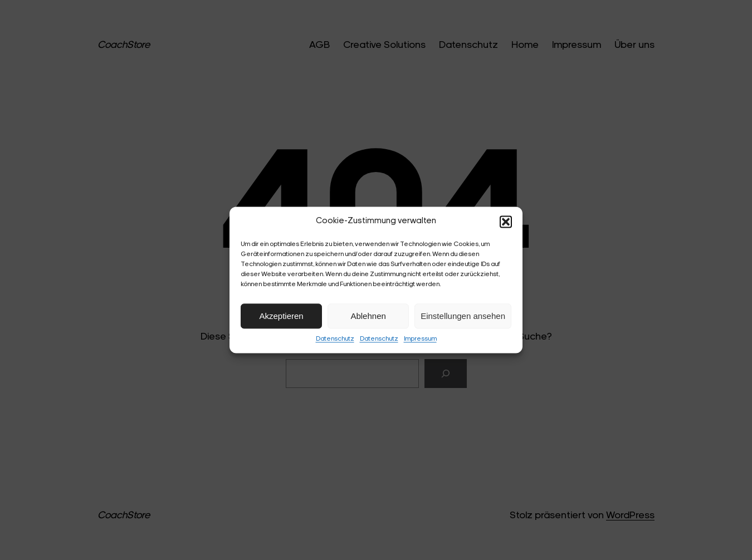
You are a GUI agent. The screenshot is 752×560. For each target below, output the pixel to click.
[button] (506, 222)
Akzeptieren (281, 316)
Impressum (420, 339)
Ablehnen (368, 316)
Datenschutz (335, 339)
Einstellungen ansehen (463, 316)
